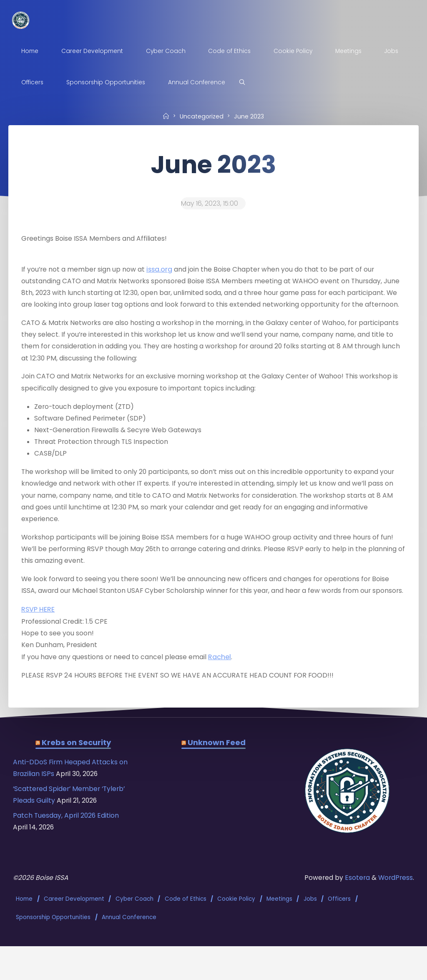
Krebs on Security (77, 783)
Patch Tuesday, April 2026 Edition (69, 858)
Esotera (355, 918)
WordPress (395, 918)
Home (25, 938)
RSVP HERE (38, 646)
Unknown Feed (216, 783)
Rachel (227, 695)
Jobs (311, 938)
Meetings (280, 938)
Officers (340, 938)
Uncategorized (201, 116)
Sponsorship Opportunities (54, 952)
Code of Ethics (186, 938)
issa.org (165, 272)
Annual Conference (129, 952)
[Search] (246, 83)
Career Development (74, 938)
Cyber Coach (135, 938)
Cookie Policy (237, 938)
